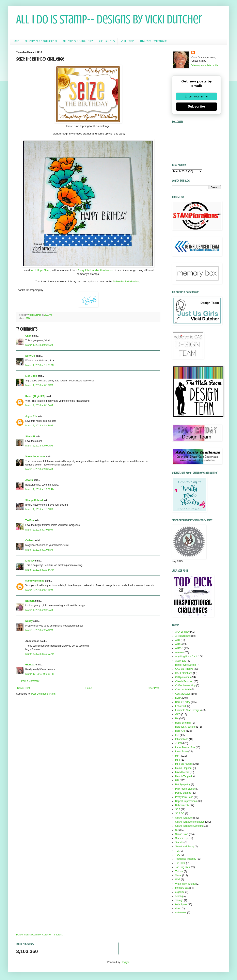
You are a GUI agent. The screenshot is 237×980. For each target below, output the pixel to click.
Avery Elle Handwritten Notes (95, 270)
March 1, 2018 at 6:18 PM (39, 385)
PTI (177, 780)
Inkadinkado (182, 739)
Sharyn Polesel (34, 500)
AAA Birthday (182, 632)
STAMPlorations (184, 818)
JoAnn (29, 480)
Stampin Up (182, 838)
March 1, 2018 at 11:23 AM (40, 365)
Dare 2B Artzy (183, 702)
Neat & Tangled (184, 776)
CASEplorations (184, 673)
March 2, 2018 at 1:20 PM (39, 509)
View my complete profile (205, 65)
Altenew (180, 652)
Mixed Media (182, 772)
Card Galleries (107, 41)
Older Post (153, 688)
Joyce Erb (31, 416)
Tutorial (179, 871)
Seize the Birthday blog (127, 281)
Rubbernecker (183, 805)
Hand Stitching (183, 723)
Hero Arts (180, 731)
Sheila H (30, 437)
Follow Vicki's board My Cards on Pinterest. (40, 935)
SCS (178, 809)
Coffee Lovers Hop (185, 685)
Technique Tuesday (186, 859)
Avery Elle (181, 661)
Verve (178, 875)
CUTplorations (183, 677)
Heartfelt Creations (185, 727)
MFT (178, 760)
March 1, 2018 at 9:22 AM (39, 345)
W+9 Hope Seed (40, 270)
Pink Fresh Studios (185, 789)
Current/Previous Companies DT (41, 41)
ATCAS (179, 648)
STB (28, 318)
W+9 (178, 880)
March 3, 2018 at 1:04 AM (39, 550)
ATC (178, 640)
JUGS (178, 743)
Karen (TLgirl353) (35, 396)
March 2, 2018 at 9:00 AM (39, 446)
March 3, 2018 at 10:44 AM (40, 570)
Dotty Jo (30, 356)
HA (177, 718)
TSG (178, 855)
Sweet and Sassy (185, 847)
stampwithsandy (35, 581)
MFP (178, 756)
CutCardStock (183, 694)
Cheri (28, 336)
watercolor (181, 913)
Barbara (30, 601)
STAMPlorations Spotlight (189, 826)
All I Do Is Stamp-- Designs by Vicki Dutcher (109, 19)
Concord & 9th (183, 690)
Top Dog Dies (183, 867)
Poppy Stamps (183, 793)
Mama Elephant (184, 768)
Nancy (29, 621)
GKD (178, 714)
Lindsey (30, 561)
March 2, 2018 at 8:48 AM (39, 426)
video (178, 908)
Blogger (125, 962)
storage (179, 900)
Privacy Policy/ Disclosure (154, 41)
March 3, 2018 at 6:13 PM (39, 590)
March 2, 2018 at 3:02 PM (39, 530)
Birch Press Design (186, 665)
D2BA (178, 698)
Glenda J (30, 665)
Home (16, 41)
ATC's (178, 644)
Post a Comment (30, 681)
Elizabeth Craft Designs (188, 710)
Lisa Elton (31, 376)
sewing (179, 896)
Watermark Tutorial (185, 884)
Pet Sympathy (183, 785)
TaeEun (30, 520)
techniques (181, 904)
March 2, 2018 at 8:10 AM (39, 405)
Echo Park (181, 706)
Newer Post (23, 688)
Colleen (30, 540)
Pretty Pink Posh (184, 797)
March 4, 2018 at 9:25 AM (39, 610)
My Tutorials (127, 41)
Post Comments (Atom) (44, 694)
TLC (178, 851)
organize (180, 892)
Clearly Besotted (184, 681)
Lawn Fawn (181, 752)
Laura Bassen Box (185, 747)
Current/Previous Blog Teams (78, 41)
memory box (182, 888)
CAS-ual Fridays (184, 669)
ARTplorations (183, 636)
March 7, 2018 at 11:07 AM (40, 654)
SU (177, 830)
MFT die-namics (184, 764)
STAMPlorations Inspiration (190, 822)
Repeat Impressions (186, 801)
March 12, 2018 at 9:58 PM (40, 674)
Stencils (179, 842)
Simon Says (182, 834)
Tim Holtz (180, 863)
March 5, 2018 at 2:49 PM (39, 630)
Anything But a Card (186, 657)
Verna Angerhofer (35, 457)
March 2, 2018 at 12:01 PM (40, 489)
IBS (177, 735)
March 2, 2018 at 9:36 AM (39, 469)
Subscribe (196, 106)
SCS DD (180, 813)
